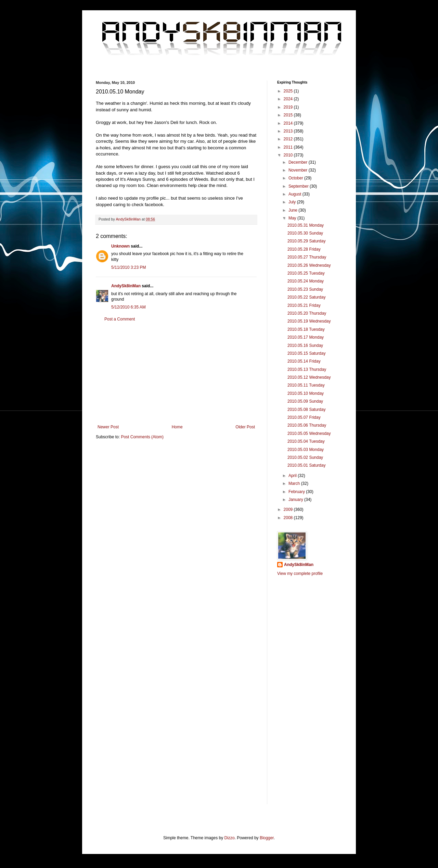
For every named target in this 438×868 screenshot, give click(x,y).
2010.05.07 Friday (304, 417)
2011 (289, 147)
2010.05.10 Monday (306, 393)
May (293, 218)
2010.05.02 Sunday (305, 457)
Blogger (267, 838)
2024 (289, 99)
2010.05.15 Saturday (306, 353)
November (299, 170)
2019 (289, 107)
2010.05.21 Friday (304, 305)
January (296, 500)
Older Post (245, 427)
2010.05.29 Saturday (306, 241)
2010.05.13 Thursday (307, 369)
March (295, 483)
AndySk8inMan (126, 286)
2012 (289, 139)
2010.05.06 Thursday (307, 425)
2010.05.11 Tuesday (306, 385)
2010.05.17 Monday (306, 337)
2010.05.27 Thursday (307, 257)
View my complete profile (300, 574)
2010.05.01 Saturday (306, 465)
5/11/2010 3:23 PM (128, 267)
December (299, 162)
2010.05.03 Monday (306, 450)
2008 (289, 518)
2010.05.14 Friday (304, 361)
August (295, 194)
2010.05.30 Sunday (305, 233)
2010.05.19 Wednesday (309, 321)
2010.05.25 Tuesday (306, 273)
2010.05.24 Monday (306, 281)
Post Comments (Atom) (142, 437)
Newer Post (108, 427)
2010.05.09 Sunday (305, 401)
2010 (289, 155)
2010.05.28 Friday (304, 249)
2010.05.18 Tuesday (306, 329)
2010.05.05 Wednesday (309, 433)
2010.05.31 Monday (306, 225)
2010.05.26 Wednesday (309, 265)
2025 (289, 91)
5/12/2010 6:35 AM (128, 307)
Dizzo (230, 838)
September (299, 186)
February (297, 492)
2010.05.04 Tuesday (306, 441)
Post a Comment (120, 319)
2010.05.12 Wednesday (309, 377)
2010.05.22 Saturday (306, 297)
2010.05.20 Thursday (307, 313)
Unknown (120, 246)
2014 (289, 123)
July (293, 202)
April (293, 476)
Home (177, 427)
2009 (289, 510)
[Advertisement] (176, 373)
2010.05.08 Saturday (306, 410)
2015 (289, 115)
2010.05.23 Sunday (305, 289)
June (293, 210)
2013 (289, 131)
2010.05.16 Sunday (305, 345)
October (296, 178)
